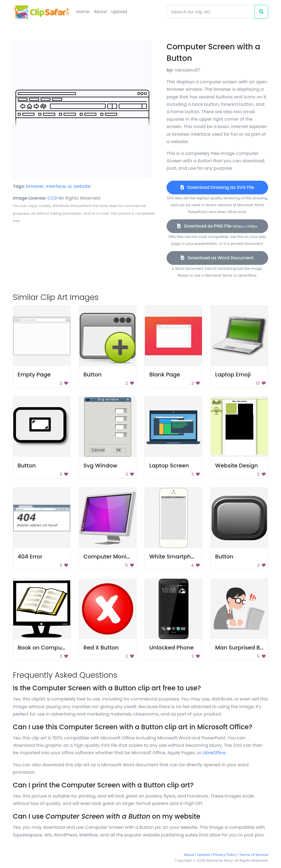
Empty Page (34, 375)
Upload (119, 12)
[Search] (211, 12)
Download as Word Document (217, 258)
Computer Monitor (109, 557)
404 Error (30, 557)
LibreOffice (214, 753)
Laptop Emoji (233, 375)
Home (83, 12)
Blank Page (165, 375)
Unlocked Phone (172, 648)
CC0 (52, 198)
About (100, 12)
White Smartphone (175, 557)
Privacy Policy (224, 855)
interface (56, 186)
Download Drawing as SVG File (217, 187)
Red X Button (101, 648)
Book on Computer (43, 648)
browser (35, 186)
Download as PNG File (217, 226)
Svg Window (100, 466)
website (82, 186)
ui (69, 186)
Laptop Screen (169, 466)
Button (92, 375)
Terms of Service (254, 855)
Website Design (237, 466)
